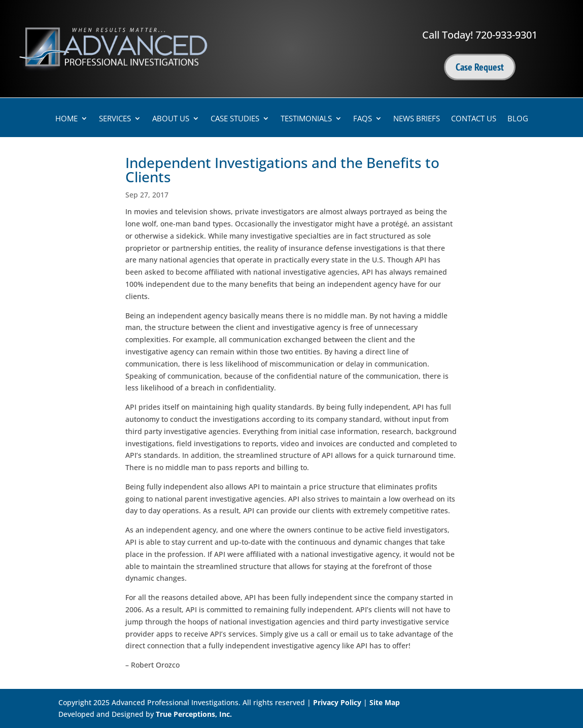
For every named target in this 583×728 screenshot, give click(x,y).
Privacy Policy (337, 702)
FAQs (363, 119)
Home (66, 119)
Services (115, 119)
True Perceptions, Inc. (194, 714)
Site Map (385, 702)
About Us (171, 119)
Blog (518, 119)
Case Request (480, 67)
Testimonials (306, 119)
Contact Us (474, 119)
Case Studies (235, 119)
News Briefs (417, 119)
